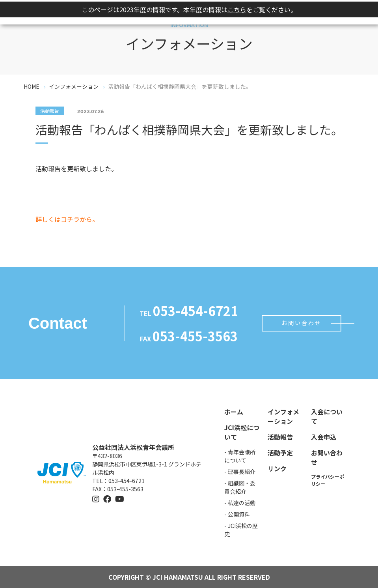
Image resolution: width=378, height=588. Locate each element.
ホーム (234, 412)
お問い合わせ (301, 323)
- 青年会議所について (240, 456)
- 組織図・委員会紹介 (240, 487)
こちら (237, 9)
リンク (277, 468)
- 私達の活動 (240, 503)
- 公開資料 (237, 514)
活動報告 (280, 437)
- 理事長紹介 (240, 472)
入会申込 (324, 437)
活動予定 (280, 453)
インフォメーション (283, 416)
